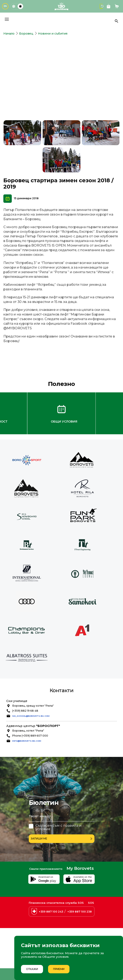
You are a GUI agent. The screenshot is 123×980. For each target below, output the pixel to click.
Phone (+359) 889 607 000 (30, 736)
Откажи (32, 969)
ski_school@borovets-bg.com (31, 716)
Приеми (59, 969)
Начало (9, 34)
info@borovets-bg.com (27, 741)
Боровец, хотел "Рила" (28, 731)
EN (5, 6)
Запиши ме (62, 838)
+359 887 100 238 (80, 912)
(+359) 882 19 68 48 (25, 711)
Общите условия (55, 957)
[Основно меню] (7, 19)
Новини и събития (53, 34)
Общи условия (64, 421)
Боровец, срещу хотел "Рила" (33, 706)
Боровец (26, 34)
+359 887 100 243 (51, 912)
